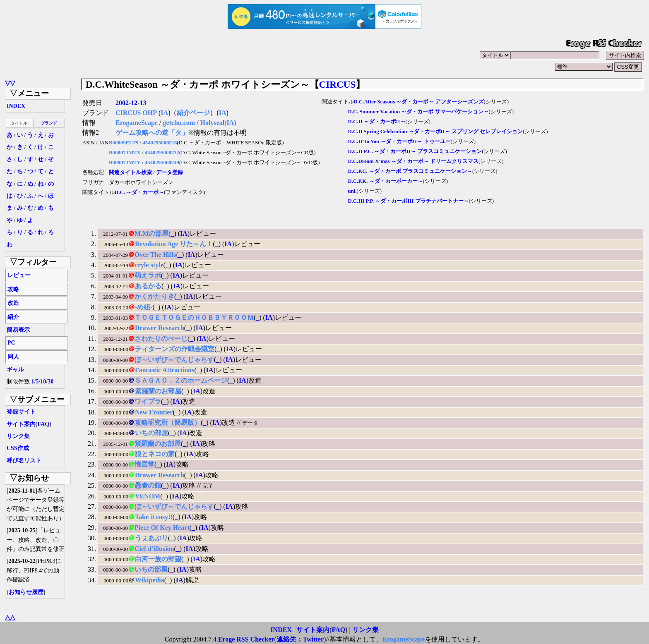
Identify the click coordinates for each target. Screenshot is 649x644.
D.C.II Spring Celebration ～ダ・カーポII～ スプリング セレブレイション (435, 132)
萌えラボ (148, 275)
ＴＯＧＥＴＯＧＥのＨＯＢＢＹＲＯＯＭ (194, 317)
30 (50, 382)
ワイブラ (148, 401)
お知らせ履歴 (26, 592)
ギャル (15, 370)
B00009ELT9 (124, 143)
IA (164, 113)
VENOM (148, 496)
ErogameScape (137, 123)
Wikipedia (150, 580)
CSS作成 (18, 448)
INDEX (16, 106)
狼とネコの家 (155, 454)
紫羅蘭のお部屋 (158, 391)
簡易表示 (18, 330)
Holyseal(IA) (218, 123)
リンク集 (18, 436)
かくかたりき (154, 296)
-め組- (144, 307)
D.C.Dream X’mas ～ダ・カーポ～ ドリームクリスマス (413, 161)
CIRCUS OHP (136, 113)
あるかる (148, 286)
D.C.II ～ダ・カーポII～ (377, 122)
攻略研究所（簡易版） (168, 423)
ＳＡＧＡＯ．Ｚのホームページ (181, 380)
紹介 (13, 317)
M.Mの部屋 (151, 233)
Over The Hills (155, 255)
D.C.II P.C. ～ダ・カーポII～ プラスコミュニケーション (415, 151)
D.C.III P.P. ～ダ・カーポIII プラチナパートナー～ (409, 201)
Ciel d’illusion (154, 549)
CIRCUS (338, 84)
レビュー (19, 275)
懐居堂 (144, 464)
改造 (13, 303)
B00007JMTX (125, 153)
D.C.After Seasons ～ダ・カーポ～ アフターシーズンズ (419, 102)
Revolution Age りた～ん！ (174, 244)
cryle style (149, 265)
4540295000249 (162, 163)
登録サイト (21, 412)
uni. (352, 191)
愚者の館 (148, 485)
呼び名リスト (24, 461)
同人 (13, 357)
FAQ (44, 424)
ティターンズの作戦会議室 (175, 349)
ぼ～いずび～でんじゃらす (174, 360)
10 (43, 382)
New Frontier (154, 412)
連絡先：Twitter (300, 639)
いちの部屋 (151, 433)
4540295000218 (160, 143)
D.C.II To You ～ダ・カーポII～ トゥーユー (399, 141)
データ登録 (169, 172)
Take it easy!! (154, 517)
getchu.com (179, 123)
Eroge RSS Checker (246, 639)
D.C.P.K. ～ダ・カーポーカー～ (386, 181)
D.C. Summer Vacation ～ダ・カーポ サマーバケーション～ (418, 112)
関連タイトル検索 (130, 172)
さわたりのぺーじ (161, 339)
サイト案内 (21, 424)
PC (11, 343)
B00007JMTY (125, 163)
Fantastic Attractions (165, 370)
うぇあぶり (151, 538)
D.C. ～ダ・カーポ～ (139, 192)
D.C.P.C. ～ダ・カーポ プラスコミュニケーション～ (410, 171)
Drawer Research (160, 328)
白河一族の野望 (158, 559)
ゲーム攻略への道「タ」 (152, 133)
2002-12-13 (131, 103)
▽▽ (10, 83)
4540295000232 (162, 153)
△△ (10, 617)
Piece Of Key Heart (162, 528)
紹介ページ (193, 113)
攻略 (13, 289)
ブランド (49, 123)
